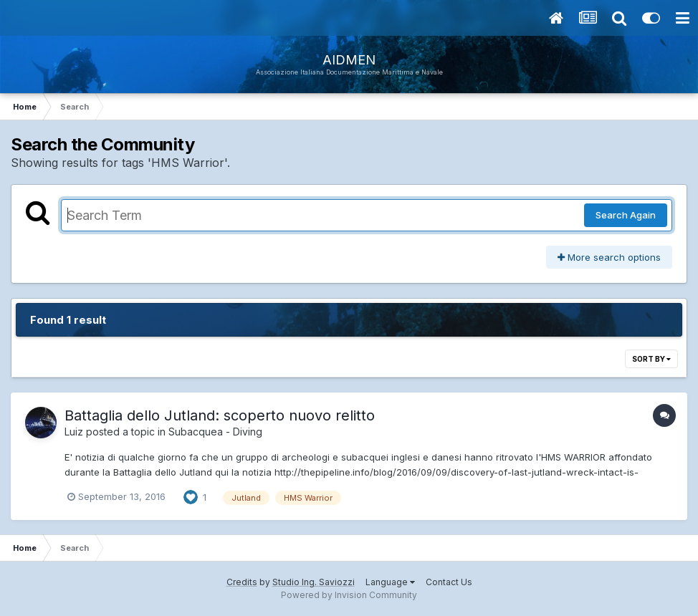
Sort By (651, 359)
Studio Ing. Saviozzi (314, 582)
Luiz (74, 432)
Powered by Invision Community (349, 595)
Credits (242, 582)
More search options (609, 257)
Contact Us (449, 582)
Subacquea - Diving (215, 432)
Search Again (626, 215)
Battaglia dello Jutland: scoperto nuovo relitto (220, 415)
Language (390, 582)
